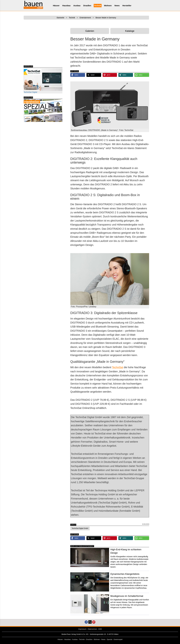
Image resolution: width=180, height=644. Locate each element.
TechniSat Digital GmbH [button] (80, 528)
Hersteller (127, 6)
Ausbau (77, 6)
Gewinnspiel (118, 639)
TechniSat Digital (43, 81)
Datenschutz (92, 629)
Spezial (110, 639)
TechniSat (117, 367)
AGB (100, 629)
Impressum (82, 629)
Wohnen (108, 6)
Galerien (90, 31)
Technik (98, 6)
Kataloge (130, 31)
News (117, 6)
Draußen (87, 6)
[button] (78, 75)
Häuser (56, 6)
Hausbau (66, 6)
